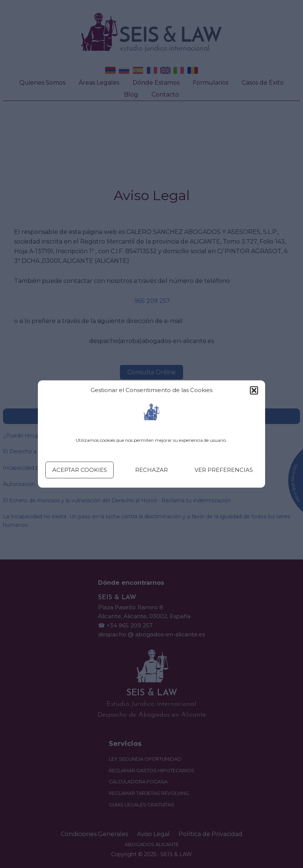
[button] (254, 391)
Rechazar (151, 470)
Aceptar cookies (80, 470)
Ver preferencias (224, 470)
